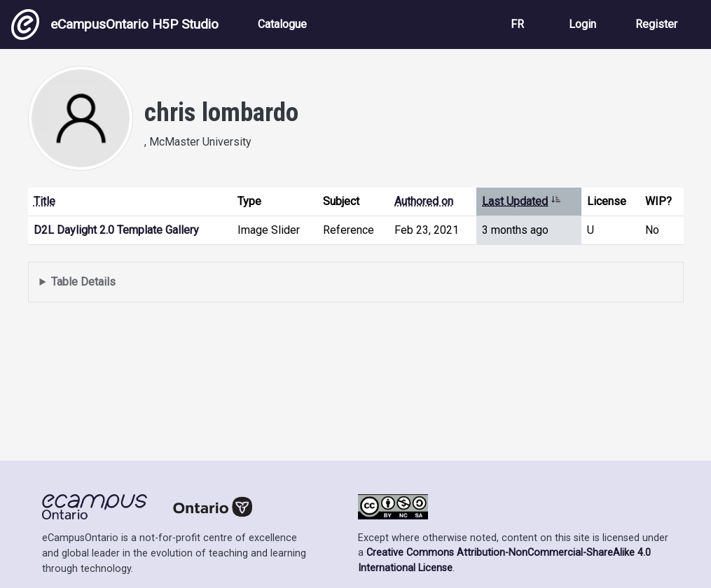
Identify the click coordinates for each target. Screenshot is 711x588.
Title (44, 201)
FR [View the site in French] (517, 24)
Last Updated (522, 201)
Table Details (83, 282)
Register (656, 24)
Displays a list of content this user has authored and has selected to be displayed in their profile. (356, 282)
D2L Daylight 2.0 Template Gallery (116, 230)
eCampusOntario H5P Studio (115, 24)
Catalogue (282, 24)
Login (582, 24)
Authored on (424, 201)
